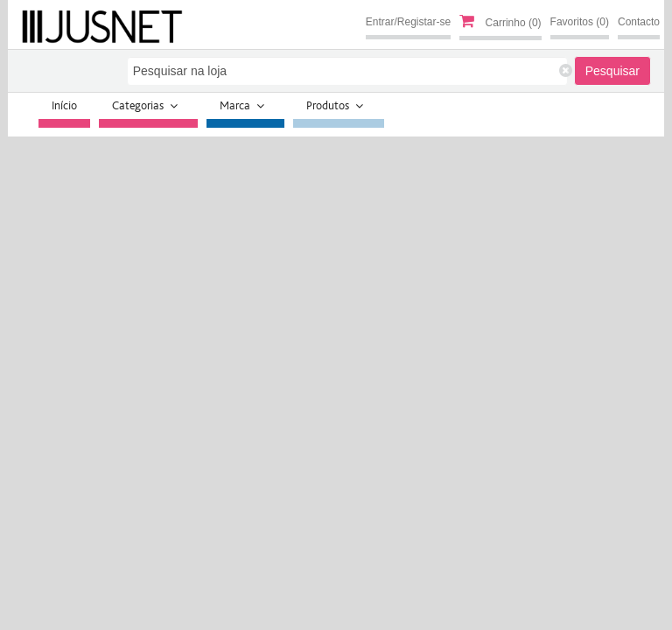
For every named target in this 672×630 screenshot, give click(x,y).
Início (64, 106)
